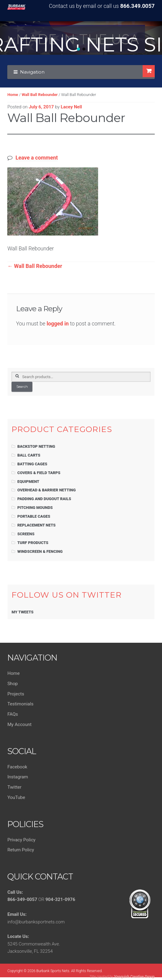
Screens (26, 534)
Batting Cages (32, 464)
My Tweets (22, 612)
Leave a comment (37, 158)
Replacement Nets (36, 525)
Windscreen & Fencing (40, 551)
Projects (16, 694)
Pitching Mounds (35, 508)
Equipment (28, 482)
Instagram (18, 777)
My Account (19, 724)
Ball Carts (29, 455)
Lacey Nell (71, 107)
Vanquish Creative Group (134, 977)
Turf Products (33, 543)
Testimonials (20, 704)
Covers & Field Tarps (39, 473)
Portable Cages (34, 516)
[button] (78, 49)
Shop (12, 684)
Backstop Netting (36, 446)
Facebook (17, 767)
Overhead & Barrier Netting (46, 490)
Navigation (32, 72)
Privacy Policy (21, 840)
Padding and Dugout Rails (44, 499)
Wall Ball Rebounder (40, 95)
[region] (81, 38)
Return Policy (21, 850)
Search (22, 387)
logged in (58, 324)
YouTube (16, 797)
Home (13, 95)
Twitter (14, 787)
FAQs (13, 714)
